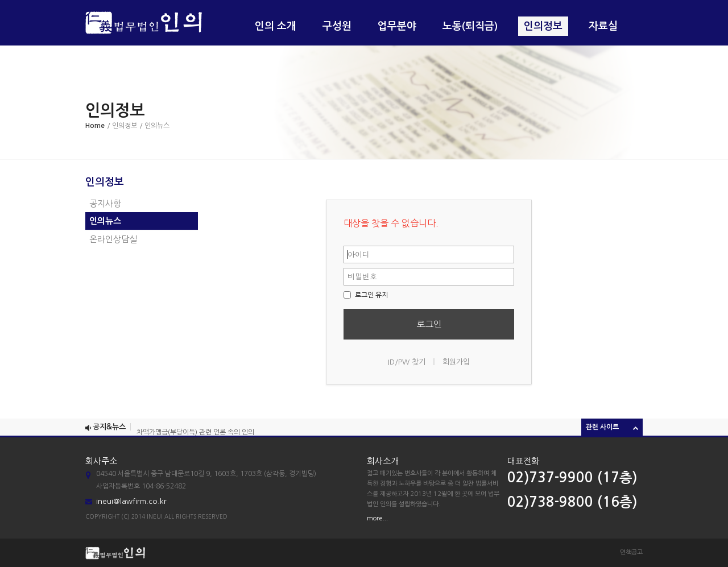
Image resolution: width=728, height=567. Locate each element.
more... (377, 518)
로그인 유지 (366, 295)
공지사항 (105, 203)
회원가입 (456, 362)
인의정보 (543, 26)
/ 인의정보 (122, 126)
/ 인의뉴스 (154, 126)
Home (95, 126)
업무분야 (397, 26)
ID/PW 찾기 (407, 362)
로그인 (429, 324)
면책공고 (631, 552)
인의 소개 (276, 26)
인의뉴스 (105, 221)
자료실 (603, 26)
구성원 (337, 26)
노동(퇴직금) (470, 26)
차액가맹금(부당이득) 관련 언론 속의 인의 (195, 433)
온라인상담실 (113, 239)
